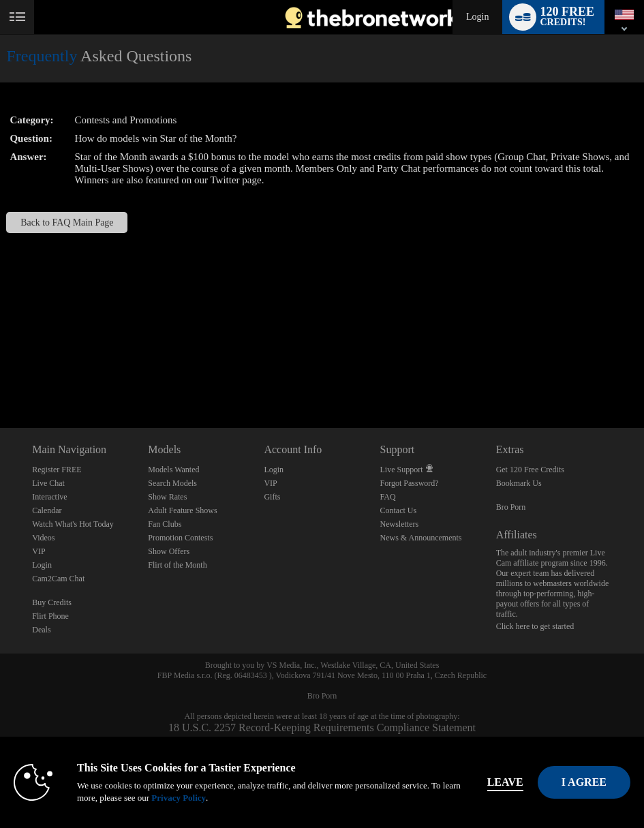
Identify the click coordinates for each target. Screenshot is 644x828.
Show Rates (167, 497)
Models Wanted (173, 470)
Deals (41, 630)
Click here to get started (535, 626)
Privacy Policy (179, 798)
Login (477, 17)
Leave (505, 782)
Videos (43, 538)
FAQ (388, 497)
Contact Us (399, 510)
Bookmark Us (519, 483)
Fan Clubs (165, 524)
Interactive (49, 497)
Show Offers (169, 551)
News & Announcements (421, 538)
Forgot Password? (410, 483)
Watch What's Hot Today (73, 524)
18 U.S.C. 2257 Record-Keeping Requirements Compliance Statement (322, 727)
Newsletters (400, 524)
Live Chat (48, 483)
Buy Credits (52, 602)
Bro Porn (511, 507)
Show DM (0, 377)
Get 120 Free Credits (530, 470)
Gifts (272, 497)
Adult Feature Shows (182, 510)
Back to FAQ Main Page (67, 223)
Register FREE (57, 470)
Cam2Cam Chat (58, 579)
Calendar (47, 510)
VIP (39, 551)
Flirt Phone (50, 616)
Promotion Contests (180, 538)
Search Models (172, 483)
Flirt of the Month (177, 565)
